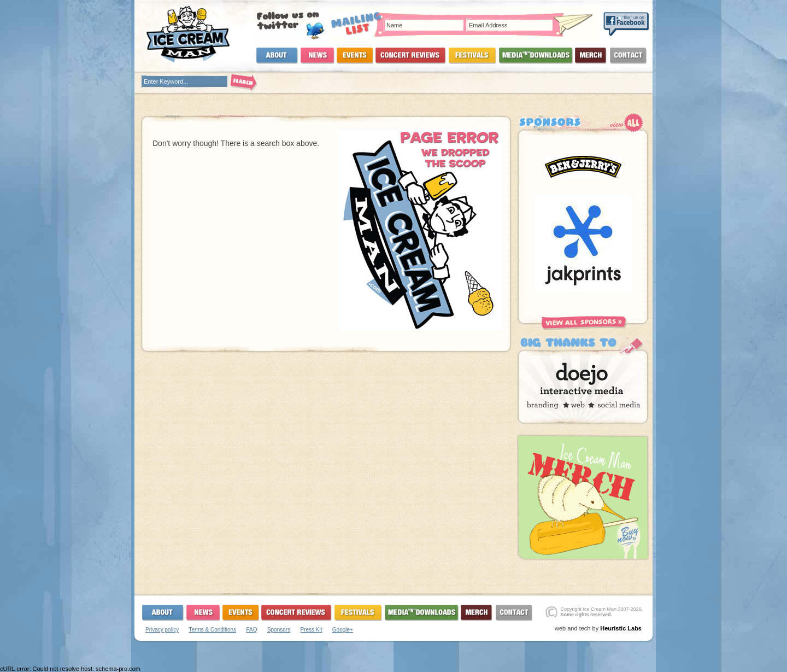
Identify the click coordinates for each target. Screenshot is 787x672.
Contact (628, 56)
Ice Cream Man (195, 34)
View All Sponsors (584, 323)
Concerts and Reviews (411, 56)
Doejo (583, 382)
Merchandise (591, 56)
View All (627, 123)
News (318, 56)
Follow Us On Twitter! (290, 24)
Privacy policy (162, 630)
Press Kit (311, 630)
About (277, 56)
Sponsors (279, 630)
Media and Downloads (536, 56)
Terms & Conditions (212, 630)
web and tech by (598, 628)
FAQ (252, 630)
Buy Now (583, 497)
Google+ (343, 630)
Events (355, 56)
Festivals (472, 56)
